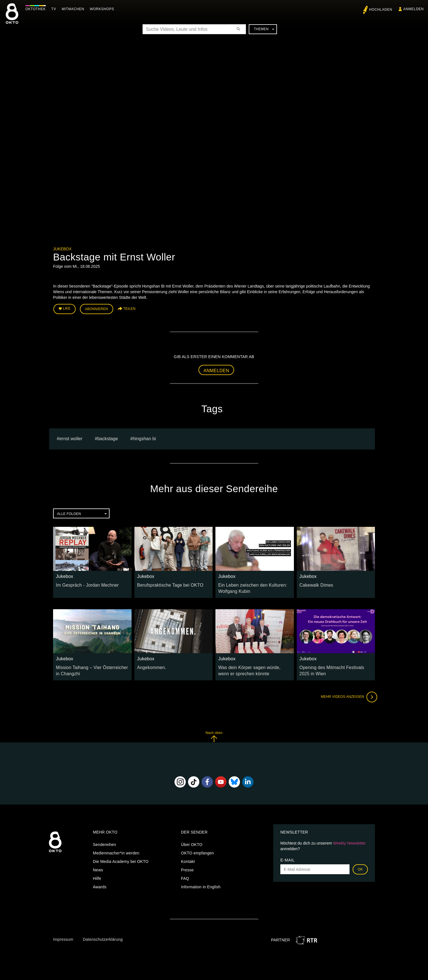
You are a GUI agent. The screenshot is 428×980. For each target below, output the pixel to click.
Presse (187, 866)
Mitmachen (74, 9)
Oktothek (37, 9)
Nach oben (214, 732)
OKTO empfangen (197, 849)
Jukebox (62, 249)
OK (360, 865)
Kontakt (188, 857)
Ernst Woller (71, 437)
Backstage (108, 437)
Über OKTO (192, 840)
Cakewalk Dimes (315, 583)
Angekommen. (150, 664)
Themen (264, 29)
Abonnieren (97, 308)
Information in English (201, 883)
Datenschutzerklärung (103, 935)
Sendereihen (104, 840)
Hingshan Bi (144, 437)
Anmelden (216, 369)
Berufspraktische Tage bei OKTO (167, 583)
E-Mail (288, 856)
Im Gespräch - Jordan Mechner (84, 583)
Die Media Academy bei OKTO (121, 857)
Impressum (63, 935)
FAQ (185, 874)
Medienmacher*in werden (116, 849)
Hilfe (97, 874)
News (98, 866)
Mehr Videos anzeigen (347, 692)
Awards (100, 883)
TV (55, 9)
